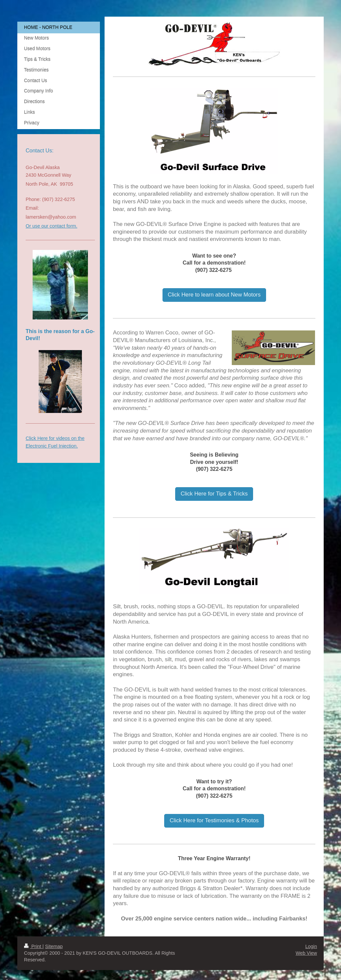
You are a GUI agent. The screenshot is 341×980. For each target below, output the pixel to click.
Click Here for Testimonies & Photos (214, 820)
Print (33, 946)
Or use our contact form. (51, 226)
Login (311, 946)
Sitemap (54, 946)
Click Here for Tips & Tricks (214, 494)
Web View (306, 953)
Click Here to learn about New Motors (214, 295)
